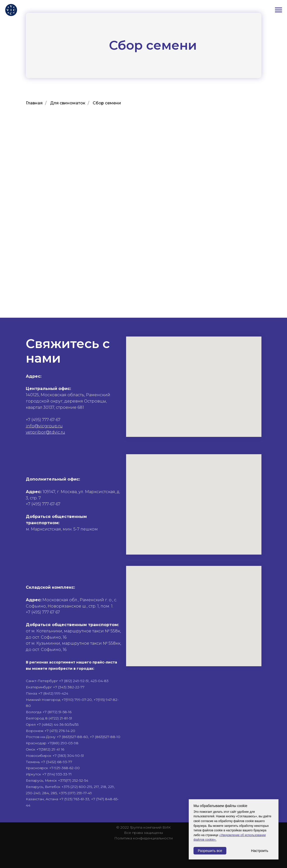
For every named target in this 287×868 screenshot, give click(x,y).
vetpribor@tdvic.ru (45, 432)
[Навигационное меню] (278, 10)
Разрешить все (210, 851)
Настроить (260, 851)
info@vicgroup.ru (44, 426)
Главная (34, 103)
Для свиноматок (68, 103)
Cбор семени (107, 103)
